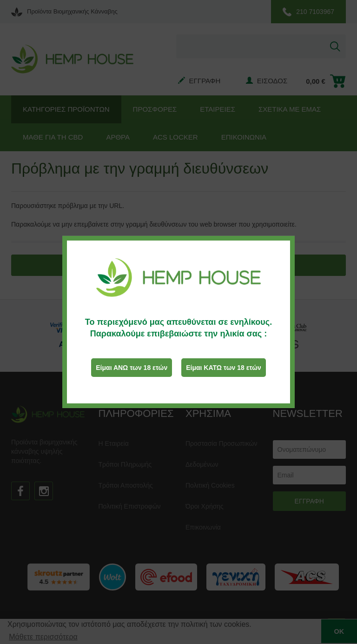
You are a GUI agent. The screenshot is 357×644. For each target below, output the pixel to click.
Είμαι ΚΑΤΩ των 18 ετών (224, 367)
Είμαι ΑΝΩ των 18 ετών (132, 367)
